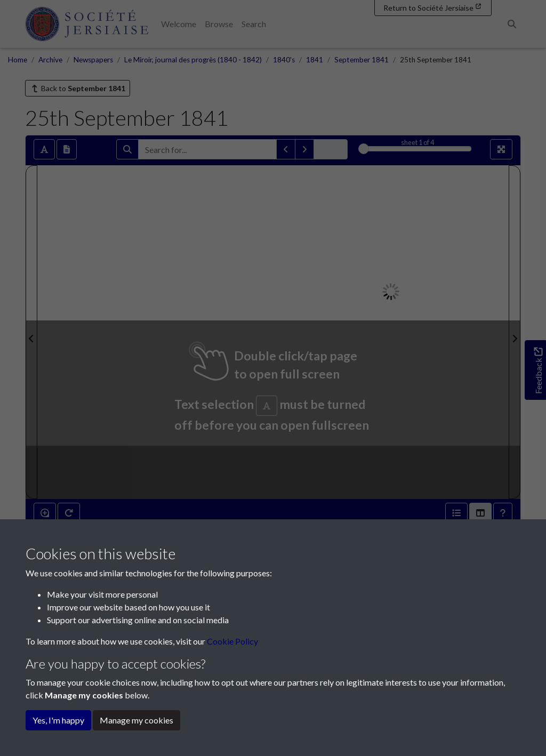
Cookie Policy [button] (232, 641)
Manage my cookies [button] (136, 720)
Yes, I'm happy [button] (58, 720)
